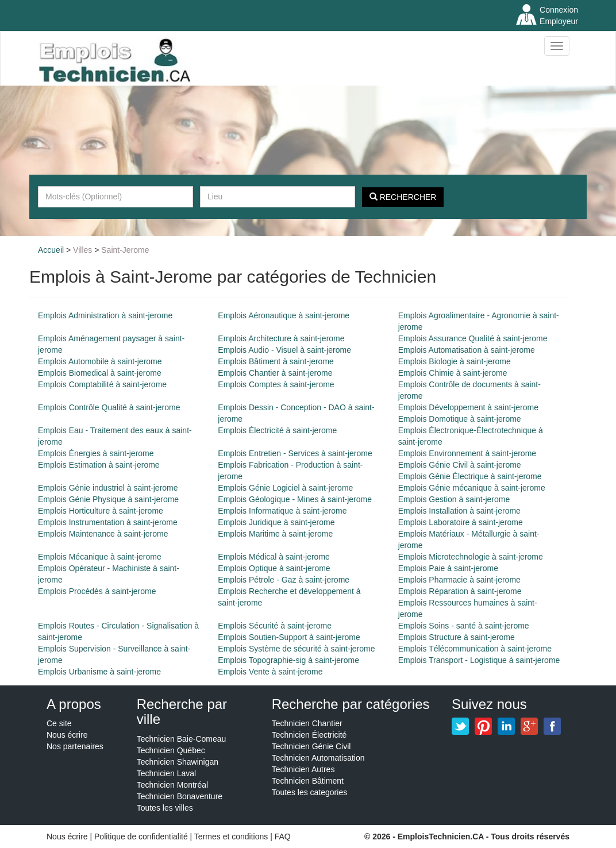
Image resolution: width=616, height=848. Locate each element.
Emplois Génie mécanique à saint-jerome (472, 488)
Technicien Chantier (307, 723)
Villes (82, 250)
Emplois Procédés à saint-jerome (97, 591)
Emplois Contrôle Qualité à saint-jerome (109, 407)
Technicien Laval (167, 773)
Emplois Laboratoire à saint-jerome (461, 522)
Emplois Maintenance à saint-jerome (103, 534)
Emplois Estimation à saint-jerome (99, 465)
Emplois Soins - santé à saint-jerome (464, 626)
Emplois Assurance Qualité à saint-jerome (473, 338)
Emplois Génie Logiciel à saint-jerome (285, 488)
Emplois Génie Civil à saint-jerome (460, 465)
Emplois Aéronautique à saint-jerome (284, 315)
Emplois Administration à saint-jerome (105, 315)
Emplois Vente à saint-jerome (270, 672)
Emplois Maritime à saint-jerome (275, 534)
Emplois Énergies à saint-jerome (96, 453)
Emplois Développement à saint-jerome (468, 407)
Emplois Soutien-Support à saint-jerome (289, 637)
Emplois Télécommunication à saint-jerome (475, 649)
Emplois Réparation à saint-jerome (460, 591)
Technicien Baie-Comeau (182, 739)
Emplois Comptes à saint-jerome (276, 384)
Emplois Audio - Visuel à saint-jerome (284, 350)
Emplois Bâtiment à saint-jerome (276, 361)
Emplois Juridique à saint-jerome (276, 522)
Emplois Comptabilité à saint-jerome (102, 384)
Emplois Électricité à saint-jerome (277, 430)
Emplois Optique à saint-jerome (274, 568)
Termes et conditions (232, 837)
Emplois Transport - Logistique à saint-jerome (479, 660)
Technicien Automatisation (318, 758)
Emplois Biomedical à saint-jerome (100, 373)
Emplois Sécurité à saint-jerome (275, 626)
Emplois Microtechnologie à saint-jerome (471, 557)
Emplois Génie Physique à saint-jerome (108, 499)
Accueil (51, 250)
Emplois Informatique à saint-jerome (282, 511)
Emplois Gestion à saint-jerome (454, 499)
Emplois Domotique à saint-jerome (460, 419)
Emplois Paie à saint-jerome (448, 568)
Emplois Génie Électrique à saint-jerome (470, 476)
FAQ (283, 837)
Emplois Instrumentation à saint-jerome (108, 522)
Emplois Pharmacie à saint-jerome (459, 580)
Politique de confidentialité (141, 837)
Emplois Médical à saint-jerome (274, 557)
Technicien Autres (303, 769)
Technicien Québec (171, 750)
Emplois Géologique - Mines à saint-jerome (295, 499)
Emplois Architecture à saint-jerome (281, 338)
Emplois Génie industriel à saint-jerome (108, 488)
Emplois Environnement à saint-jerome (467, 453)
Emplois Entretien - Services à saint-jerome (295, 453)
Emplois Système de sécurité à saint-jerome (296, 649)
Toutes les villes (165, 808)
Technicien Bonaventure (180, 796)
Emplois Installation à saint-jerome (459, 511)
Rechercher (403, 197)
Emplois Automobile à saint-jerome (100, 361)
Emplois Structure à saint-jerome (457, 637)
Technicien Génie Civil (311, 746)
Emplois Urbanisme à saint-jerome (99, 672)
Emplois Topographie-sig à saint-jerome (288, 660)
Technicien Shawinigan (178, 762)
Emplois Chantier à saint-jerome (275, 373)
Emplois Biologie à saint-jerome (455, 361)
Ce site (59, 723)
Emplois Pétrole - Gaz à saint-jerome (284, 580)
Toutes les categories (310, 792)
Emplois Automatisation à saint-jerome (467, 350)
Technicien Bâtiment (308, 781)
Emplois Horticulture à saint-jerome (101, 511)
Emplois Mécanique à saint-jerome (100, 557)
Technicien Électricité (309, 735)
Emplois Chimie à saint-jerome (453, 373)
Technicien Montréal (173, 785)
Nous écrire (67, 735)
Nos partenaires (75, 746)
